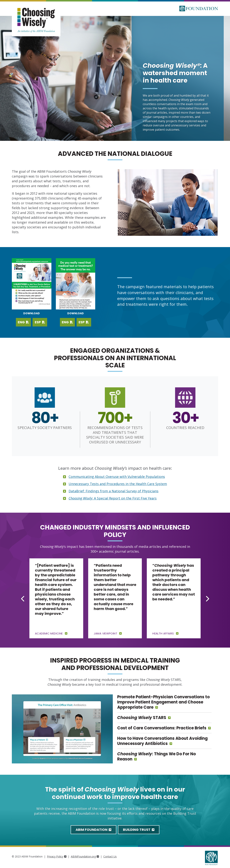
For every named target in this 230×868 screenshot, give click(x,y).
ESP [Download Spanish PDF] (40, 322)
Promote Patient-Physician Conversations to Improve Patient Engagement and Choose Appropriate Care (163, 702)
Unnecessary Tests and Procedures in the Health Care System (118, 484)
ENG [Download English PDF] (23, 322)
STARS (142, 718)
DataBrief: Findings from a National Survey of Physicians (114, 491)
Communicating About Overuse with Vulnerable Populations (117, 477)
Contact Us (110, 856)
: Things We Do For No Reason (157, 756)
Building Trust (139, 830)
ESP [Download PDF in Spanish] (84, 322)
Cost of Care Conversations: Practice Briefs (162, 728)
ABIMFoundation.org (85, 856)
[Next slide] (207, 599)
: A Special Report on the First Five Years (113, 498)
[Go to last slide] (23, 599)
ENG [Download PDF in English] (67, 322)
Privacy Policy (57, 856)
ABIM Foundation (93, 830)
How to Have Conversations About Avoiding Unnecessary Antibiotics (162, 741)
